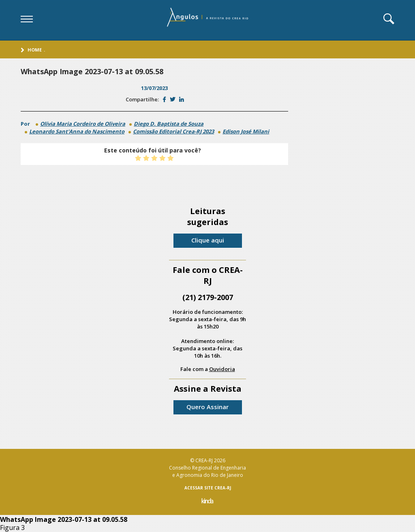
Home (35, 50)
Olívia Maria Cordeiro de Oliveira (83, 124)
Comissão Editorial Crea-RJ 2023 (173, 131)
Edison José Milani (246, 131)
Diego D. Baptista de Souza (169, 124)
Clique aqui (208, 240)
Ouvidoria (222, 369)
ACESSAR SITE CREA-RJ (208, 488)
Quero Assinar (207, 407)
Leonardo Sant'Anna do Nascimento (77, 131)
